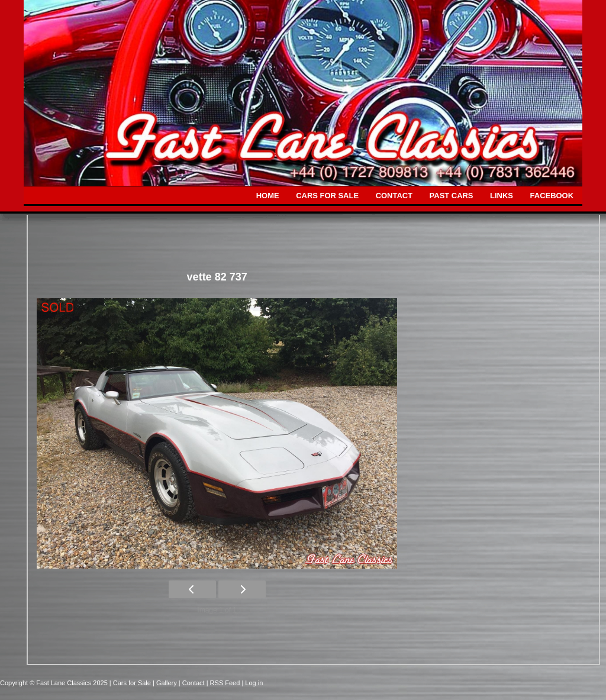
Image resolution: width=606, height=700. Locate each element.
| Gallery (166, 683)
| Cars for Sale (131, 683)
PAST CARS (452, 196)
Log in (254, 683)
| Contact (193, 683)
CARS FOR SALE (327, 196)
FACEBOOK (552, 196)
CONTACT (394, 196)
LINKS (502, 196)
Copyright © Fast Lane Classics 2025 (55, 683)
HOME (268, 196)
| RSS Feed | (226, 683)
